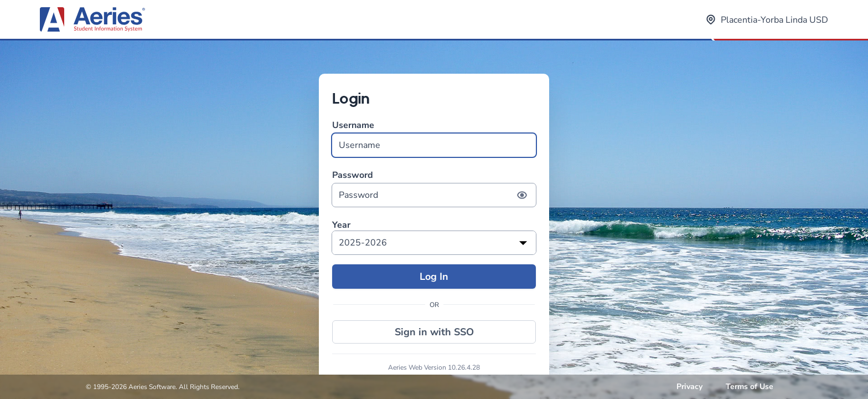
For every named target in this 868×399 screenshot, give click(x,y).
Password (434, 188)
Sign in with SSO (434, 332)
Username (434, 138)
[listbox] (434, 243)
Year (341, 225)
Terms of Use (750, 387)
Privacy (689, 387)
